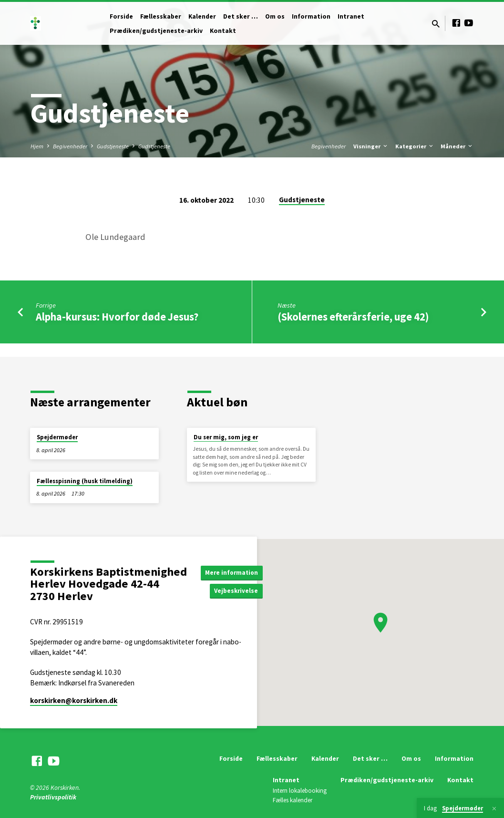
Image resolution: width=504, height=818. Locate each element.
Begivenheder (70, 146)
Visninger (371, 146)
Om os (275, 16)
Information (311, 16)
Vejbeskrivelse (238, 591)
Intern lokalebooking (300, 791)
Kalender (202, 16)
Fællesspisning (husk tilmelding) (85, 481)
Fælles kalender (293, 800)
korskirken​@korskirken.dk (74, 700)
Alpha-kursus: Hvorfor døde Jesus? (117, 317)
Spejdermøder (57, 437)
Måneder (457, 146)
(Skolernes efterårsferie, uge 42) (353, 317)
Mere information (233, 572)
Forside (121, 16)
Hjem (37, 146)
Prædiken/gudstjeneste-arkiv (156, 31)
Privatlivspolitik (53, 797)
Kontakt (223, 31)
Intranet (351, 16)
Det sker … (241, 16)
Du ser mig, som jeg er (226, 437)
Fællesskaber (161, 16)
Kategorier (415, 146)
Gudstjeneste (113, 146)
